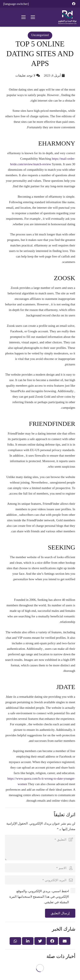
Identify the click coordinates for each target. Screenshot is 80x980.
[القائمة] (33, 17)
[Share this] (52, 941)
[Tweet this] (40, 941)
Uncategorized (40, 35)
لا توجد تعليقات (25, 75)
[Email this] (65, 941)
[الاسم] (40, 868)
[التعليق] (40, 848)
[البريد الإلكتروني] (40, 880)
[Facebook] (74, 4)
